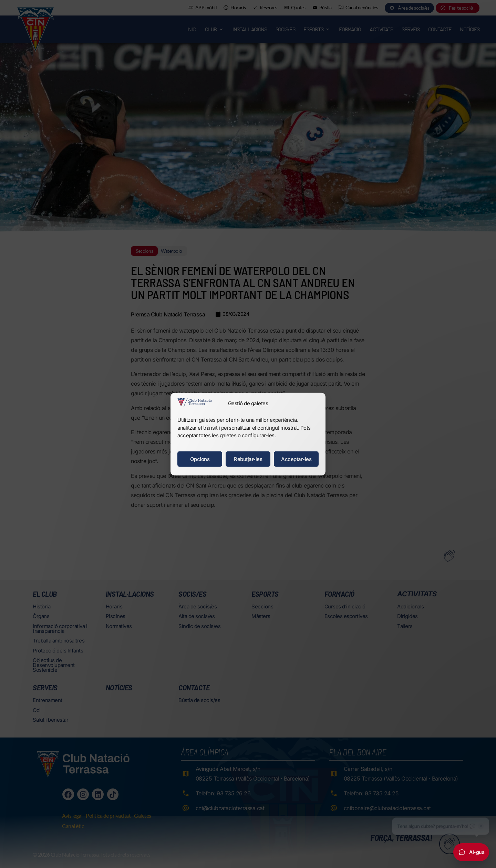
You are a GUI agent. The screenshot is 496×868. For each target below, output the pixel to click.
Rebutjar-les (248, 459)
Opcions (200, 459)
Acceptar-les (296, 459)
